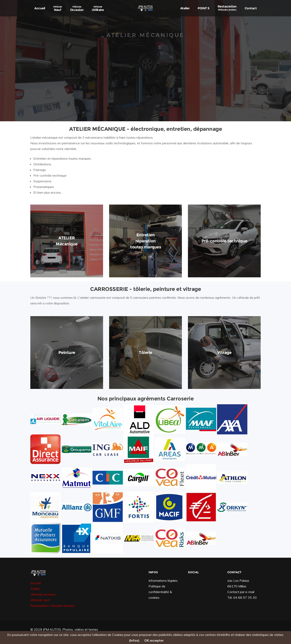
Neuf (58, 9)
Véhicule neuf (40, 600)
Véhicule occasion (43, 594)
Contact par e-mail (241, 592)
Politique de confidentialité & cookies (160, 592)
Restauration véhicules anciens (53, 606)
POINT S (204, 8)
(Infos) (134, 640)
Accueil (40, 8)
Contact (251, 8)
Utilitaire (98, 9)
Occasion (77, 9)
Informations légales (163, 581)
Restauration (227, 8)
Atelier (185, 8)
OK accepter (154, 640)
